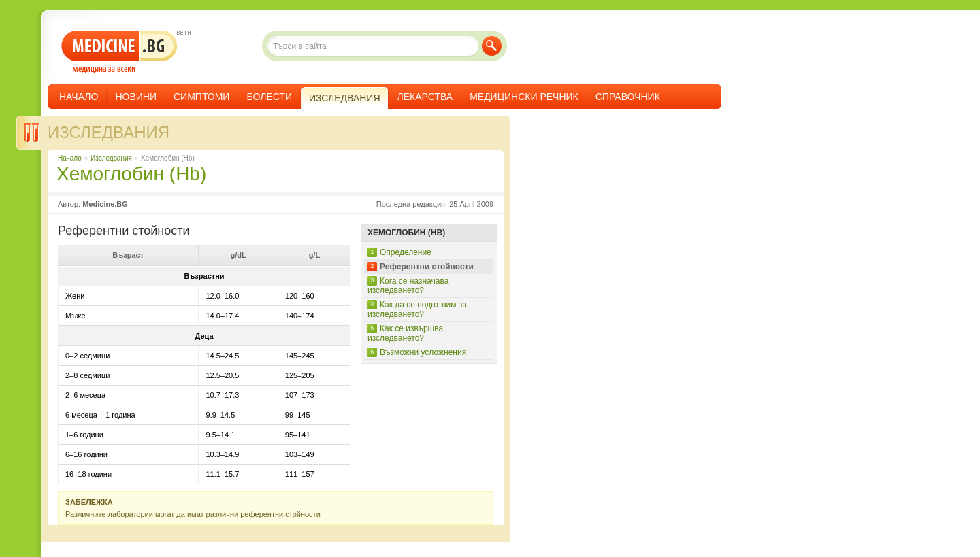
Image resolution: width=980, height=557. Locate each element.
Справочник (628, 97)
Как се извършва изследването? (405, 333)
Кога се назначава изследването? (408, 286)
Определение (406, 252)
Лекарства (425, 97)
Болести (269, 97)
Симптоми (201, 97)
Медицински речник (524, 97)
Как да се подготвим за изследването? (417, 309)
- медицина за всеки (119, 52)
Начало (79, 97)
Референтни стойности (427, 267)
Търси (492, 46)
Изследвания (109, 132)
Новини (136, 97)
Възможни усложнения (423, 352)
